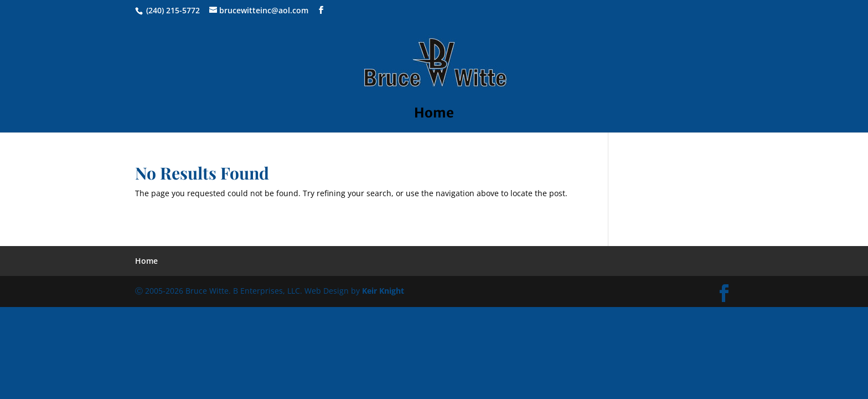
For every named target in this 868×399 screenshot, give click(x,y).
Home (434, 115)
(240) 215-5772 (173, 10)
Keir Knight (383, 291)
